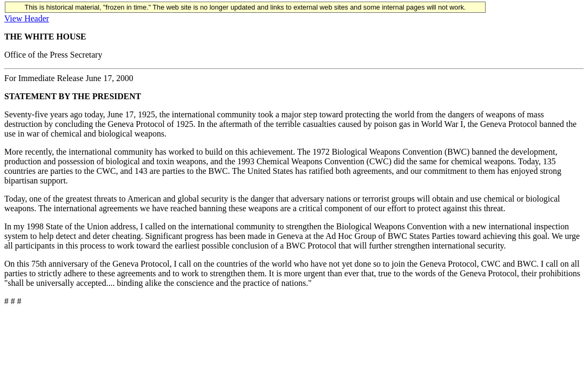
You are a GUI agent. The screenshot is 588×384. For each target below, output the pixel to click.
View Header (27, 18)
